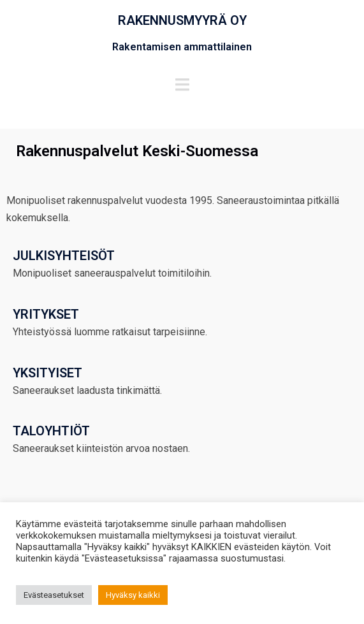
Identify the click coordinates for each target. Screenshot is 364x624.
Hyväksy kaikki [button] (133, 595)
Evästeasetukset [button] (54, 595)
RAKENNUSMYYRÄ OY (182, 20)
